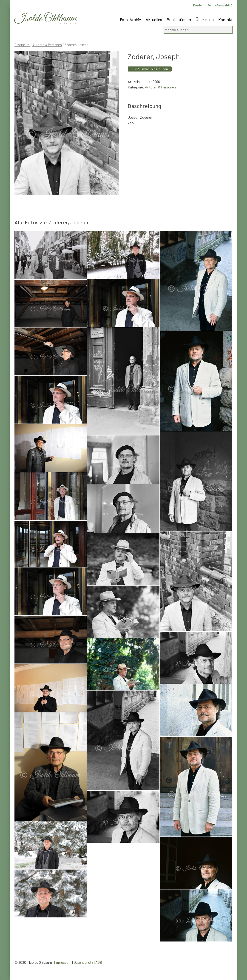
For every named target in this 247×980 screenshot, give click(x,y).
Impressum (63, 962)
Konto (198, 5)
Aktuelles (154, 19)
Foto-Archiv (131, 19)
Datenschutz (83, 962)
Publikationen (179, 19)
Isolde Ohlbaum (45, 19)
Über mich (205, 19)
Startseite (22, 45)
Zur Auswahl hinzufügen (150, 69)
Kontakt (225, 19)
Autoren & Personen (47, 45)
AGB (99, 962)
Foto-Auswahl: (220, 5)
